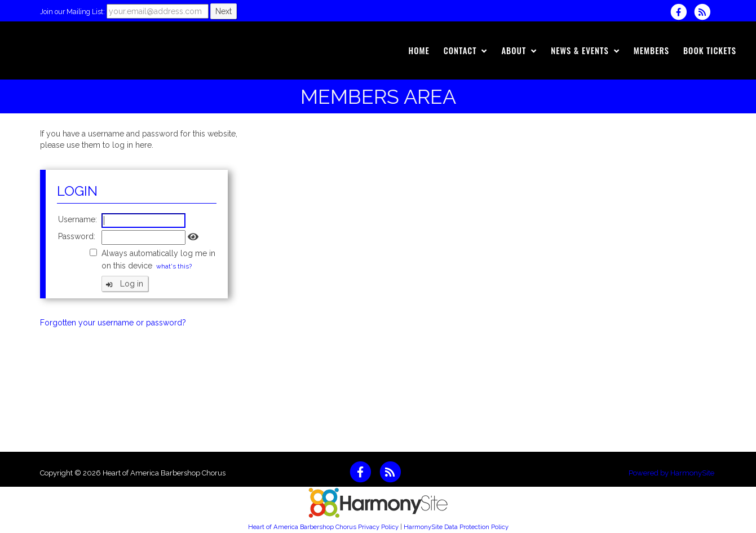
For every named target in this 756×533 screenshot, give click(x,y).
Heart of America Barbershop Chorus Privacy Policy (323, 527)
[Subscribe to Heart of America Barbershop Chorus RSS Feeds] (705, 12)
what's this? (174, 266)
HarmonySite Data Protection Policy (456, 527)
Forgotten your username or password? (113, 323)
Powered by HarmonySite (671, 473)
